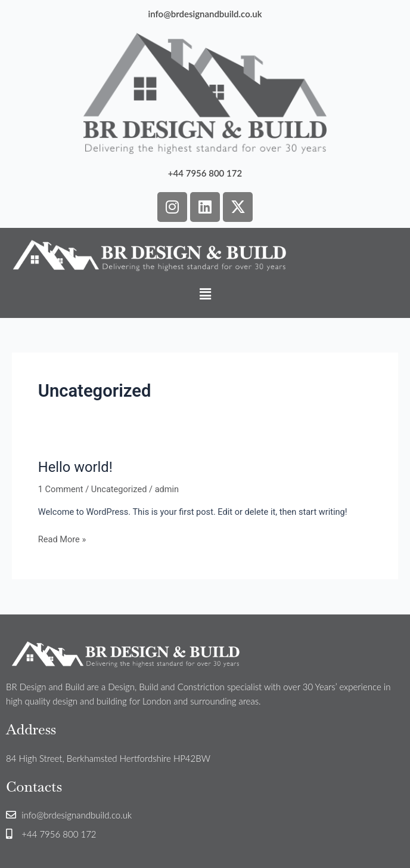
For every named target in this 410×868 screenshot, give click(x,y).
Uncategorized (119, 489)
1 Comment (61, 489)
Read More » (62, 538)
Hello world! (75, 467)
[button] (205, 295)
